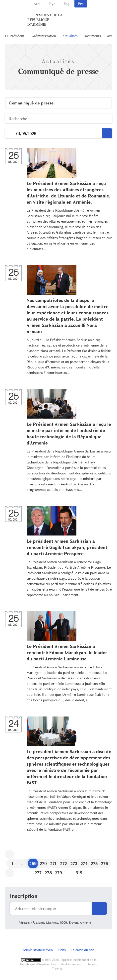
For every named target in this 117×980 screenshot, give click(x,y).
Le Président (15, 36)
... (11, 134)
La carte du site (82, 950)
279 (58, 873)
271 (53, 863)
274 (84, 863)
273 (74, 863)
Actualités (70, 36)
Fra (81, 4)
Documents (92, 36)
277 (38, 873)
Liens (62, 950)
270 (43, 863)
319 (79, 873)
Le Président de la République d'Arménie (45, 20)
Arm (37, 4)
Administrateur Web (38, 950)
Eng (67, 4)
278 (48, 873)
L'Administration (43, 36)
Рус (52, 4)
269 (33, 863)
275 (94, 863)
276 (105, 863)
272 (64, 863)
